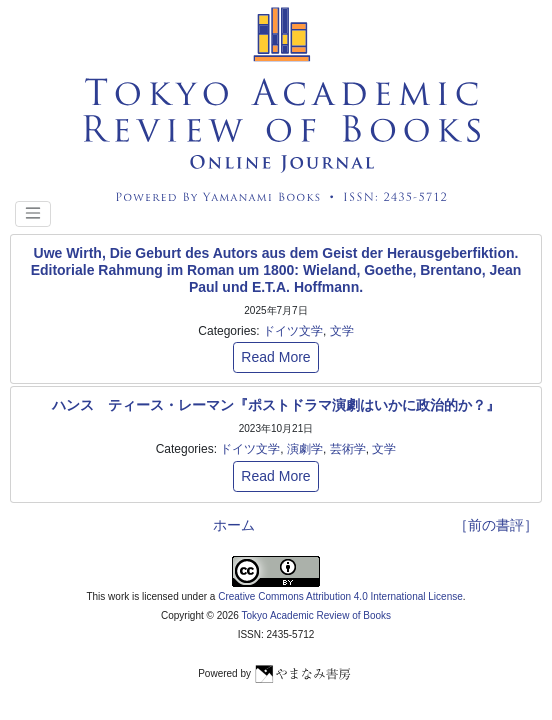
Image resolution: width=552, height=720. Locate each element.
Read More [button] (275, 357)
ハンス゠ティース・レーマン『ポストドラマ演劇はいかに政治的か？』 (276, 405)
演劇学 (305, 449)
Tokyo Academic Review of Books (317, 615)
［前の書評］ (496, 525)
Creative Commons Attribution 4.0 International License (340, 596)
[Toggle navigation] (33, 214)
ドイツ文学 (293, 331)
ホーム (234, 525)
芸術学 (348, 449)
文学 (342, 331)
